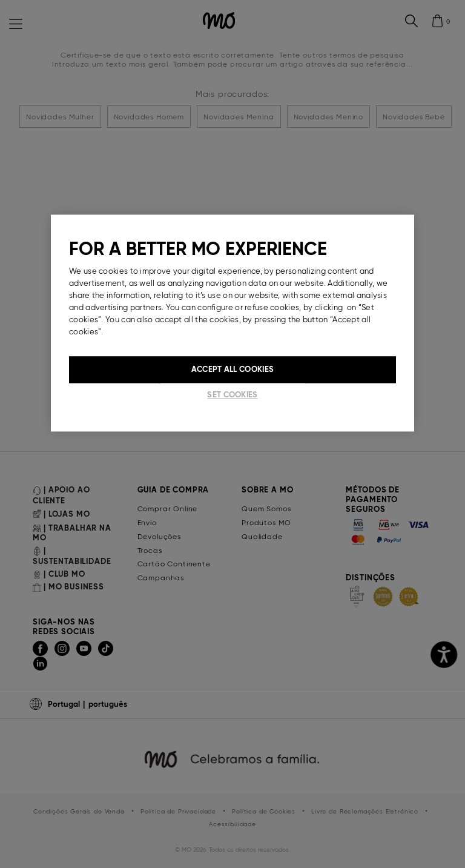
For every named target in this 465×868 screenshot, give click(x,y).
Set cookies (232, 395)
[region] (232, 323)
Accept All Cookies (232, 370)
